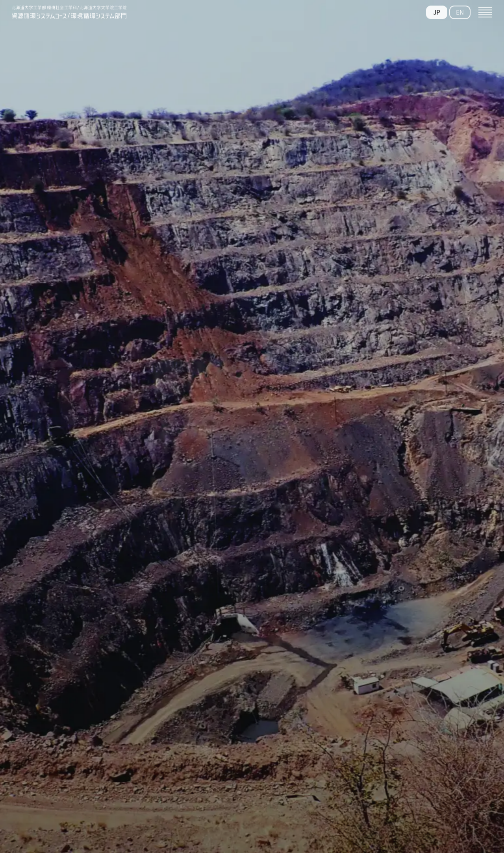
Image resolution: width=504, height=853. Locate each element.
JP (437, 10)
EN (460, 10)
